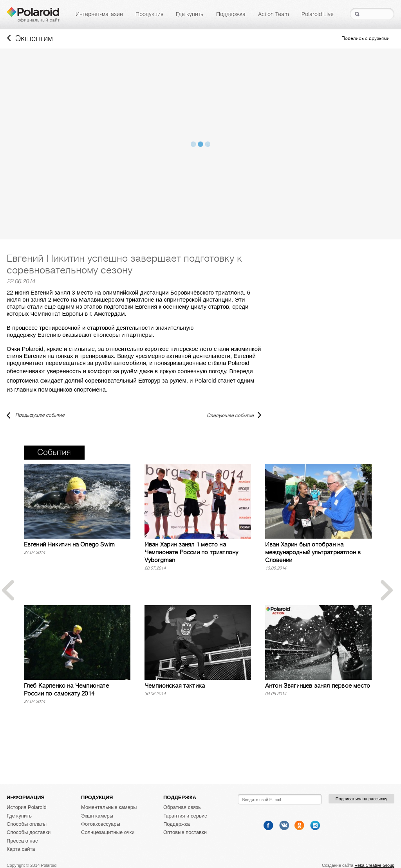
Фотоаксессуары (101, 824)
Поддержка (231, 14)
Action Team (274, 14)
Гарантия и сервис (185, 816)
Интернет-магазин (99, 14)
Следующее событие (230, 415)
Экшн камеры (97, 816)
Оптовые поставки (185, 832)
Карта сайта (21, 849)
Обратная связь (182, 807)
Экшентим (30, 38)
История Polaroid (27, 807)
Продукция (149, 14)
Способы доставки (29, 832)
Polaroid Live (318, 14)
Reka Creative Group (374, 865)
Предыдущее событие (36, 415)
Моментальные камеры (109, 807)
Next (387, 590)
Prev (8, 590)
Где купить (190, 14)
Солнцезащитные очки (108, 832)
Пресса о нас (22, 841)
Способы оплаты (27, 824)
